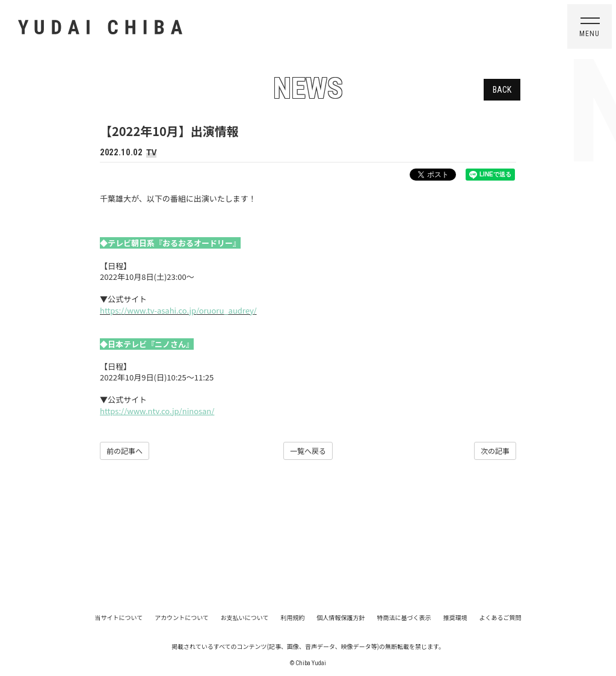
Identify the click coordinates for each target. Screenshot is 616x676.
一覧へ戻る (308, 451)
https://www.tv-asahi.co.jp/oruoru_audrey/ (178, 310)
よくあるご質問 (500, 617)
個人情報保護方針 (341, 617)
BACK (502, 90)
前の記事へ (125, 451)
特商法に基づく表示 (404, 617)
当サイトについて (119, 617)
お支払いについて (245, 617)
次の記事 (495, 451)
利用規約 (293, 617)
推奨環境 (455, 617)
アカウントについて (182, 617)
